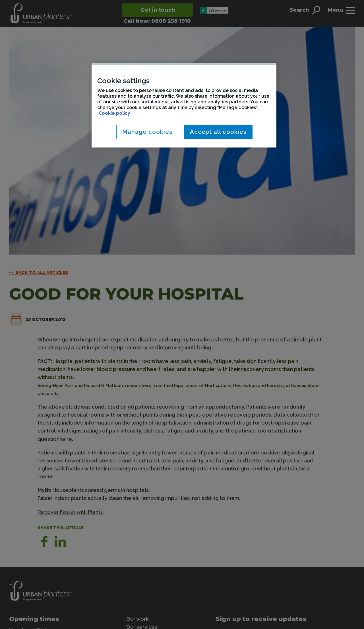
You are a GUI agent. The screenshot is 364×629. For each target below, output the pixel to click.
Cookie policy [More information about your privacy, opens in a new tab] (114, 113)
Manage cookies (147, 132)
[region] (184, 105)
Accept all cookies (218, 132)
